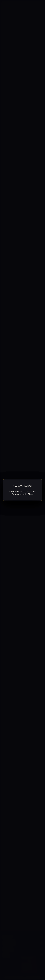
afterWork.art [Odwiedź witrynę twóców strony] (34, 978)
